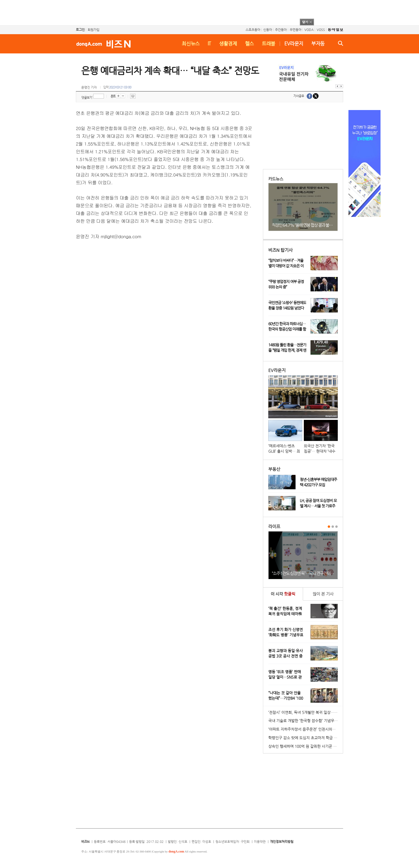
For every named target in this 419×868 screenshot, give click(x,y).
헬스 (249, 43)
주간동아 (281, 30)
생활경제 (228, 43)
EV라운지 (294, 43)
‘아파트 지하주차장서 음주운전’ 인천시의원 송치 (306, 729)
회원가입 (94, 30)
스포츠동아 (253, 30)
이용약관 (260, 842)
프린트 (133, 96)
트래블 (269, 43)
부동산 (274, 469)
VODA (309, 30)
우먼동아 (296, 30)
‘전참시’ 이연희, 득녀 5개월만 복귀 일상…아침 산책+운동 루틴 (306, 712)
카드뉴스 (276, 179)
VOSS (321, 30)
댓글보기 (87, 98)
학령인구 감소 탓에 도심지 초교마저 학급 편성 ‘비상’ (306, 738)
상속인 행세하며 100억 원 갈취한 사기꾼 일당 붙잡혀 (306, 746)
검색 (341, 43)
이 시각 (283, 594)
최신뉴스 (191, 43)
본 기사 (323, 594)
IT (209, 43)
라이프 (274, 527)
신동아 (268, 30)
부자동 (318, 43)
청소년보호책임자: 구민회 (232, 842)
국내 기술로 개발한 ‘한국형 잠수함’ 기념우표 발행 (306, 721)
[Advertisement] (203, 12)
